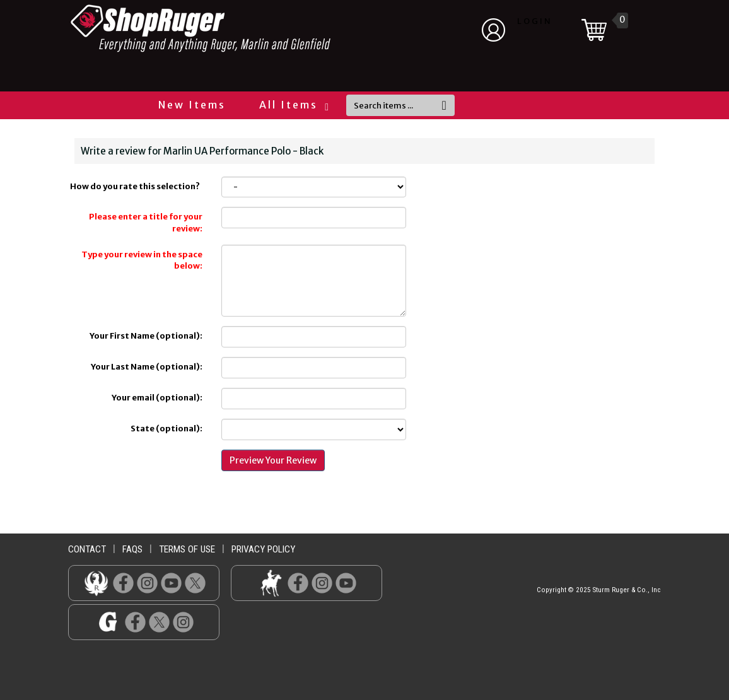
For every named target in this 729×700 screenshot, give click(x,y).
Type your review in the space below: (142, 260)
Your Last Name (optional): (147, 367)
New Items (192, 105)
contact (87, 549)
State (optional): (166, 429)
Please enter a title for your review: (146, 223)
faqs (132, 549)
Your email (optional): (157, 398)
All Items (293, 105)
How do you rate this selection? (136, 186)
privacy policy (263, 549)
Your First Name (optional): (146, 336)
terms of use (187, 549)
